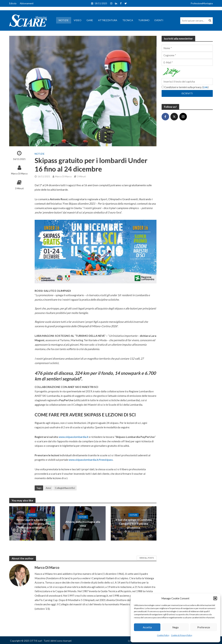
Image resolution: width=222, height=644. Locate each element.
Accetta (147, 627)
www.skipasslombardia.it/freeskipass (91, 460)
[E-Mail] (187, 62)
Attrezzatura (108, 20)
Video (78, 20)
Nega (175, 627)
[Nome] (187, 48)
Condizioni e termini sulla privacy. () (185, 87)
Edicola (13, 3)
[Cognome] (187, 55)
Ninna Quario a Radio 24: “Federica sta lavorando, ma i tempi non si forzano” (32, 524)
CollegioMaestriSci (65, 488)
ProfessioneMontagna (202, 3)
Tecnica (128, 20)
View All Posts (147, 558)
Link (205, 87)
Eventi (159, 20)
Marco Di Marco (19, 173)
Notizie (64, 20)
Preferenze (204, 627)
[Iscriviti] (187, 93)
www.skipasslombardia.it (74, 437)
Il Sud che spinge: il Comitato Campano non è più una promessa (134, 524)
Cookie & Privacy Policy (182, 635)
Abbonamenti (27, 3)
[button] (215, 598)
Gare (90, 20)
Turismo (144, 20)
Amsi (48, 488)
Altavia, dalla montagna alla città (83, 524)
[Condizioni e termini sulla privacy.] (163, 87)
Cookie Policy (163, 635)
